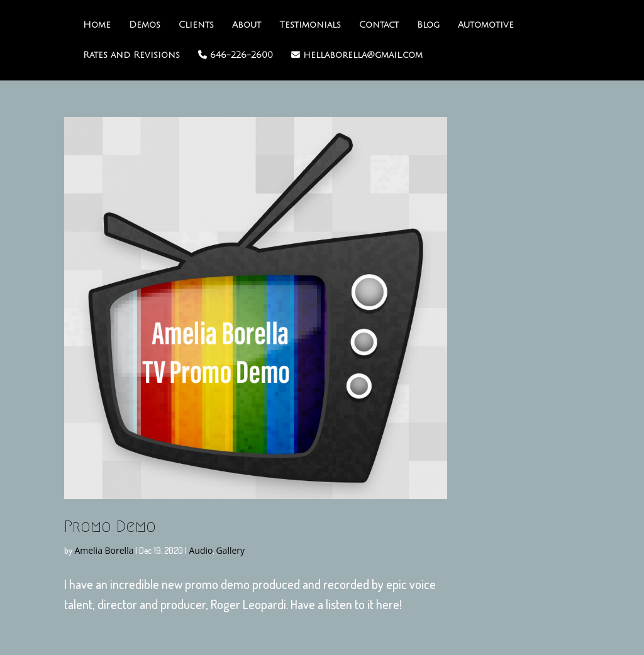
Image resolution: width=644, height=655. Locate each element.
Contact (379, 25)
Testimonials (310, 25)
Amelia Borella (104, 550)
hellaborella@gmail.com (357, 55)
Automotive (486, 25)
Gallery (230, 550)
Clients (196, 25)
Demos (145, 25)
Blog (428, 25)
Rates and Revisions (131, 55)
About (247, 25)
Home (97, 25)
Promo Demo (110, 526)
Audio (201, 550)
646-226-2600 (236, 55)
